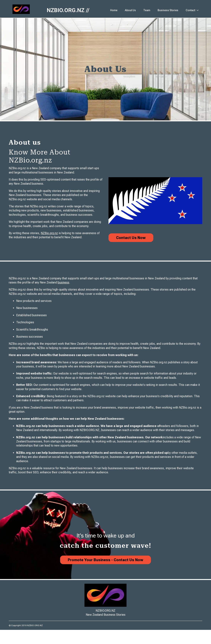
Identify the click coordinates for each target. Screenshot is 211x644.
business (63, 282)
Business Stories (168, 10)
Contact (190, 10)
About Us (130, 10)
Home (114, 10)
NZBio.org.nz (49, 233)
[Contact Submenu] (199, 10)
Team (147, 10)
